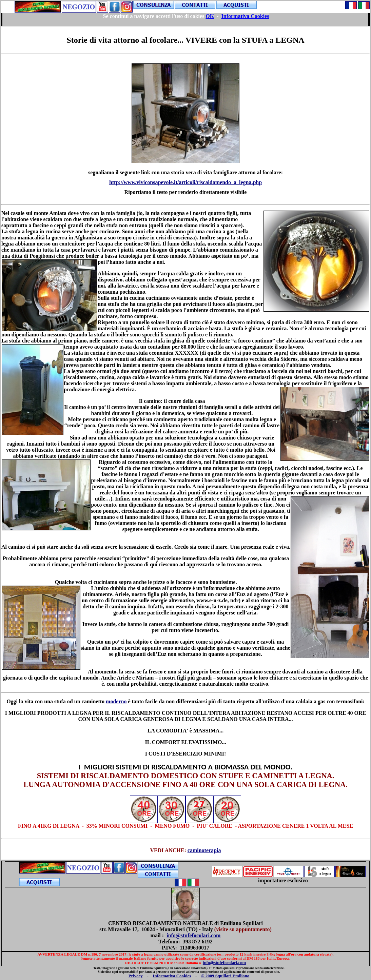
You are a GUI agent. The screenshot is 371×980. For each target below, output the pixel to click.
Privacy (136, 976)
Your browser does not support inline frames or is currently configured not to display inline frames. (185, 20)
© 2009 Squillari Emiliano (225, 976)
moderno (116, 701)
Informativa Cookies (172, 976)
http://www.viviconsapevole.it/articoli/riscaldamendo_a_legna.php (185, 182)
